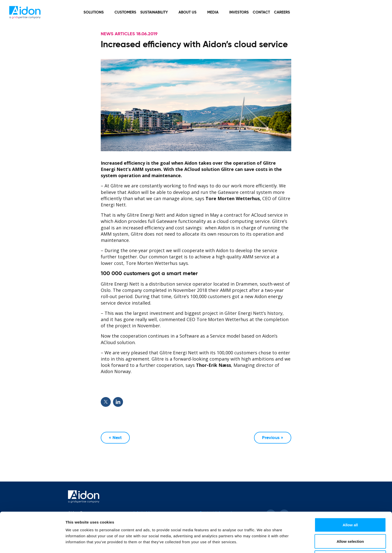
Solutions (94, 12)
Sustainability (154, 12)
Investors (239, 12)
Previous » (273, 438)
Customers (125, 12)
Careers (282, 12)
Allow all (350, 507)
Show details (262, 540)
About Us (187, 12)
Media (213, 12)
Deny (350, 540)
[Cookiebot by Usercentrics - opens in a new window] (32, 543)
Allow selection (350, 523)
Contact (261, 12)
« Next (115, 438)
